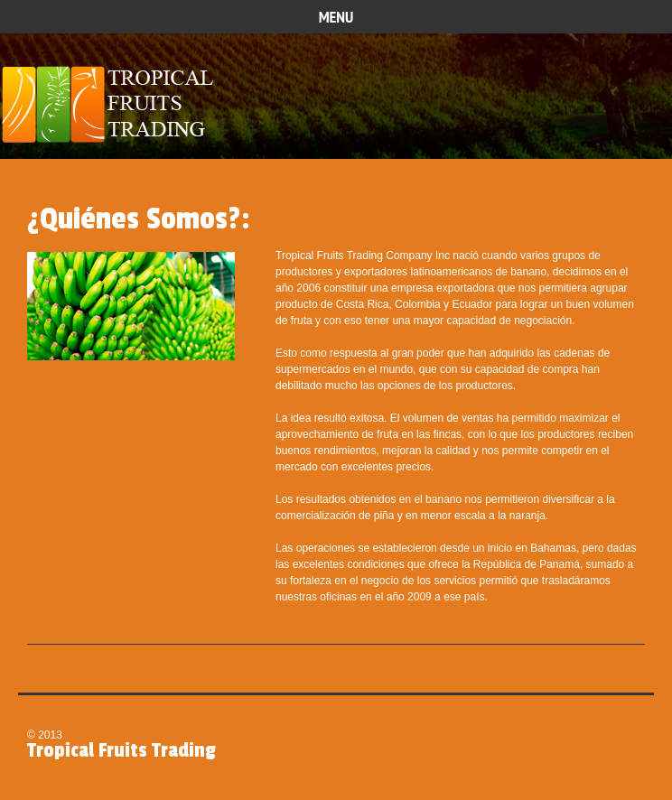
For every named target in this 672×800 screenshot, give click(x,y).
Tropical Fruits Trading (113, 106)
